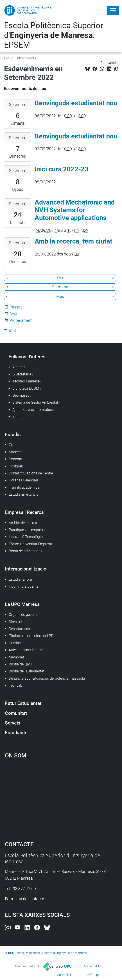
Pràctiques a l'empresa (27, 530)
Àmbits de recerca (23, 523)
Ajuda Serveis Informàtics (33, 410)
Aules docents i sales (25, 650)
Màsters (15, 452)
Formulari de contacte (25, 899)
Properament (21, 320)
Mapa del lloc (93, 966)
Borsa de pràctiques (25, 551)
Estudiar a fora (20, 579)
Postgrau (16, 466)
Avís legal (94, 975)
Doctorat (16, 459)
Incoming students (24, 586)
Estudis (13, 434)
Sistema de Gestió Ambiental (35, 402)
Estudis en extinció (24, 494)
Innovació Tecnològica (27, 537)
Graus (14, 445)
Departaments (20, 629)
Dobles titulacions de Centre (31, 473)
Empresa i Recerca (24, 512)
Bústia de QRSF (21, 664)
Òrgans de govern (23, 615)
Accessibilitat (66, 975)
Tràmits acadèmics (24, 487)
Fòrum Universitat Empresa (30, 544)
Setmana (60, 287)
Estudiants (16, 733)
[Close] (113, 10)
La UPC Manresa (22, 604)
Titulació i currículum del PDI (32, 636)
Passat (16, 307)
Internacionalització (26, 569)
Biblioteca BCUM (26, 388)
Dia (60, 278)
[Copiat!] (116, 69)
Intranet (18, 417)
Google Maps (61, 798)
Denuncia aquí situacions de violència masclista (47, 678)
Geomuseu (21, 395)
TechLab (16, 685)
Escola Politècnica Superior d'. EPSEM (54, 35)
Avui (13, 314)
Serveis (13, 723)
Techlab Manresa (26, 381)
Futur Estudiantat (23, 703)
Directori (15, 622)
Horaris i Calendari (23, 480)
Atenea (18, 367)
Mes (60, 296)
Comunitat (16, 713)
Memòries (17, 657)
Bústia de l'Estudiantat (27, 671)
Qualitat (15, 643)
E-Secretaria (22, 374)
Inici (7, 58)
